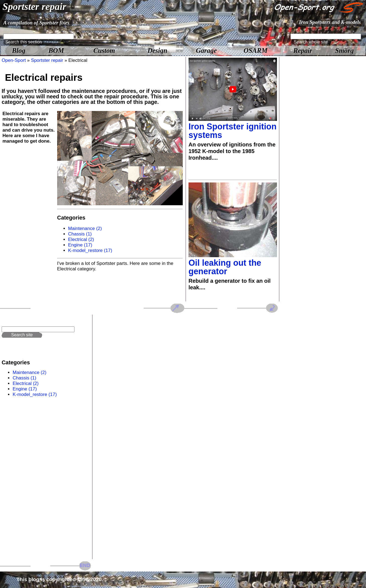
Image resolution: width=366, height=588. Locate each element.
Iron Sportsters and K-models (330, 22)
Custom (104, 50)
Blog (18, 50)
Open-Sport (14, 60)
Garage (206, 50)
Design (157, 50)
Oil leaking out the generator (225, 267)
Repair (303, 50)
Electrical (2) (81, 239)
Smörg (344, 50)
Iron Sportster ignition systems (232, 131)
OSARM (255, 50)
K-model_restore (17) (90, 250)
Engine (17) (80, 245)
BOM (56, 50)
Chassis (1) (80, 234)
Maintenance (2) (85, 228)
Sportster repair (34, 7)
